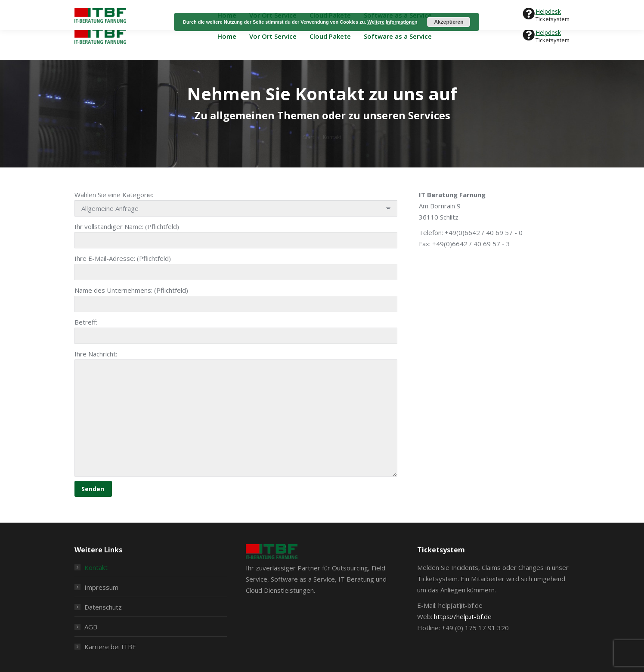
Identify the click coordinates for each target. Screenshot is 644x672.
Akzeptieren (449, 22)
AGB (91, 627)
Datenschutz (103, 607)
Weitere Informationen (392, 22)
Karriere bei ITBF (110, 647)
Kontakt (96, 567)
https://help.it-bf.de (463, 616)
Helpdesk (548, 33)
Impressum (101, 587)
